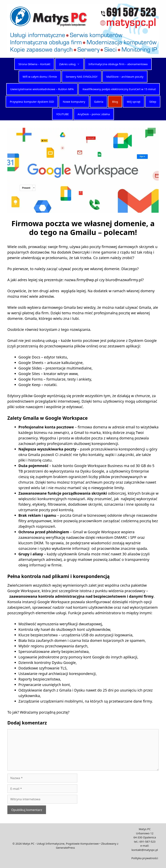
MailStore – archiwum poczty (125, 77)
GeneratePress (65, 848)
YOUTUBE (62, 114)
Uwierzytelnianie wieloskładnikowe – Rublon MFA (42, 89)
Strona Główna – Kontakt (34, 64)
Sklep (153, 102)
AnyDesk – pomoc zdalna (94, 114)
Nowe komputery (74, 102)
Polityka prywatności (145, 858)
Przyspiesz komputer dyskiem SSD (32, 102)
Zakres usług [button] (71, 64)
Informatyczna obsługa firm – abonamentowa (118, 64)
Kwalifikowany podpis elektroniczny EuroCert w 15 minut (119, 89)
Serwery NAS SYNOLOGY (82, 77)
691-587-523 (148, 842)
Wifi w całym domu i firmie (40, 77)
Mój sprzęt (134, 102)
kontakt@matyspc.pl (145, 850)
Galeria (99, 102)
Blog (115, 102)
